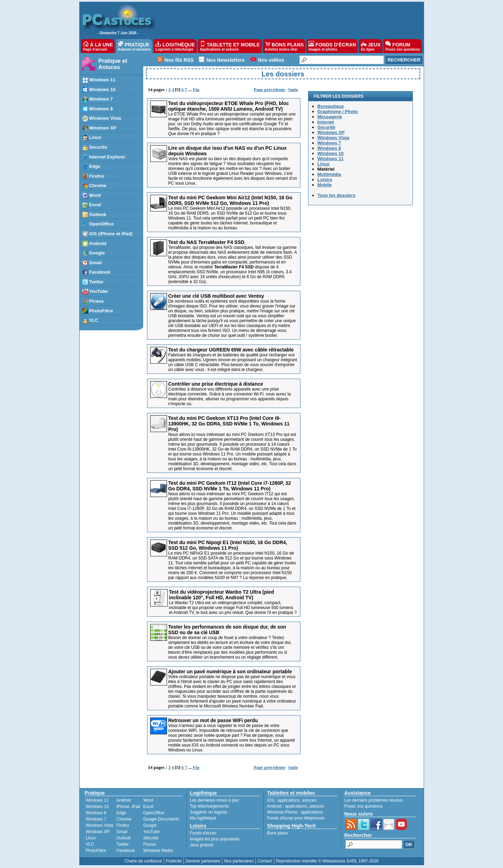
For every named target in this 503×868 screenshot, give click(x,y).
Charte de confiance (143, 861)
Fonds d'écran (203, 833)
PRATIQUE (134, 46)
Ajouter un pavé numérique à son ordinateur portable (230, 672)
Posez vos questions (364, 806)
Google (150, 825)
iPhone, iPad (128, 807)
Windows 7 (96, 819)
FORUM (403, 46)
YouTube (151, 832)
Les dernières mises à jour (215, 800)
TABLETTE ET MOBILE (230, 46)
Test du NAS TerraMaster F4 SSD (206, 242)
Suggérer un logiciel (209, 812)
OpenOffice (154, 813)
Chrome (124, 819)
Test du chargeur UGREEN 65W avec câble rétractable (231, 350)
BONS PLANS (284, 46)
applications (289, 800)
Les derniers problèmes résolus (374, 800)
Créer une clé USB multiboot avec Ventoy (216, 296)
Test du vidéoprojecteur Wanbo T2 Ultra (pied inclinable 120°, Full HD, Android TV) (222, 595)
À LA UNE (98, 46)
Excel (148, 807)
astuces (309, 800)
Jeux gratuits (202, 845)
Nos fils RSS (179, 60)
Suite (293, 90)
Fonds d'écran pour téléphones (296, 818)
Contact (265, 861)
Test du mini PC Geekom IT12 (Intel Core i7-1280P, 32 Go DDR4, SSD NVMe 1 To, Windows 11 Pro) (230, 486)
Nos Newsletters (225, 60)
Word (148, 800)
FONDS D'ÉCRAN (332, 46)
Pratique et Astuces (113, 64)
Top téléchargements (209, 806)
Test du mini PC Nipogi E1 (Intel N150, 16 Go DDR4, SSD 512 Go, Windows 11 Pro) (228, 545)
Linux (91, 838)
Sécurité (151, 838)
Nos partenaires (239, 861)
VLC (90, 844)
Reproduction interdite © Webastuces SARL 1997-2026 (327, 861)
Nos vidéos (271, 60)
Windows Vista (100, 825)
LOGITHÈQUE (175, 46)
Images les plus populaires (215, 839)
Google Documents (161, 819)
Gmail (122, 832)
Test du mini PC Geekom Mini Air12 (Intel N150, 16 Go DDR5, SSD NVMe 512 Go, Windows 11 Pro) (231, 200)
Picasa (150, 844)
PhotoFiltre (96, 851)
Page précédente (269, 90)
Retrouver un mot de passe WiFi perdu (213, 720)
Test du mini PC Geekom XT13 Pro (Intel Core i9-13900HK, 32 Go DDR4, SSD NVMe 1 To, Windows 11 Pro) (229, 424)
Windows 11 (97, 800)
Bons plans (278, 833)
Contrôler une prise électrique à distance (216, 384)
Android (123, 800)
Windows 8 (96, 813)
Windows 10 (97, 807)
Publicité (174, 861)
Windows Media (158, 851)
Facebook (126, 851)
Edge (121, 813)
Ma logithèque (203, 818)
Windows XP (98, 832)
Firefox (123, 825)
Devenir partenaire (203, 861)
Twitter (122, 844)
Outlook (123, 838)
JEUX (371, 46)
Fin (196, 90)
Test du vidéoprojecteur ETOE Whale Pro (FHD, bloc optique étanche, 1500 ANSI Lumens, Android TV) (229, 106)
